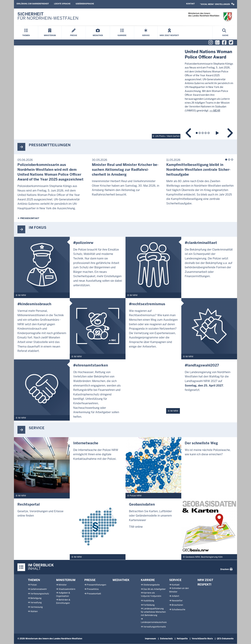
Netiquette (182, 639)
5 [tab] (209, 133)
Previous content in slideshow (189, 133)
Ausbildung (149, 601)
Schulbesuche (178, 610)
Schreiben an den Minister (179, 590)
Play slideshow (218, 133)
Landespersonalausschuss (154, 622)
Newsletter (177, 601)
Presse (90, 580)
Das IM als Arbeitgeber (155, 589)
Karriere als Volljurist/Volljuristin (151, 594)
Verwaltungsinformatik (155, 627)
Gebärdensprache (85, 4)
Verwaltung (36, 603)
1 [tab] (197, 133)
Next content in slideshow (230, 133)
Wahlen (34, 611)
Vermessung (37, 607)
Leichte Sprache (62, 4)
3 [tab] (203, 133)
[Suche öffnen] (225, 33)
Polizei (34, 585)
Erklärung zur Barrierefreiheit (33, 4)
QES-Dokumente (225, 639)
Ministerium (66, 580)
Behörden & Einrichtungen (63, 601)
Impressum (150, 639)
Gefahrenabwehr (39, 589)
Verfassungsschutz (40, 594)
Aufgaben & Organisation (63, 594)
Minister (63, 585)
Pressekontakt (30, 218)
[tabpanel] (125, 92)
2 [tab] (200, 133)
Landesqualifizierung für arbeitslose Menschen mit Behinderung (153, 612)
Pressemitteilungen (96, 585)
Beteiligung (36, 598)
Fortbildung (149, 605)
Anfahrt (175, 596)
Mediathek (121, 580)
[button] (217, 4)
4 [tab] (206, 133)
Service (175, 580)
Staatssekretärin (67, 589)
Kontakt (190, 4)
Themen (34, 580)
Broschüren (177, 605)
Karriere (148, 580)
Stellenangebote (151, 585)
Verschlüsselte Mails (202, 639)
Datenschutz (166, 639)
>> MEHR (215, 111)
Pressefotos (93, 589)
